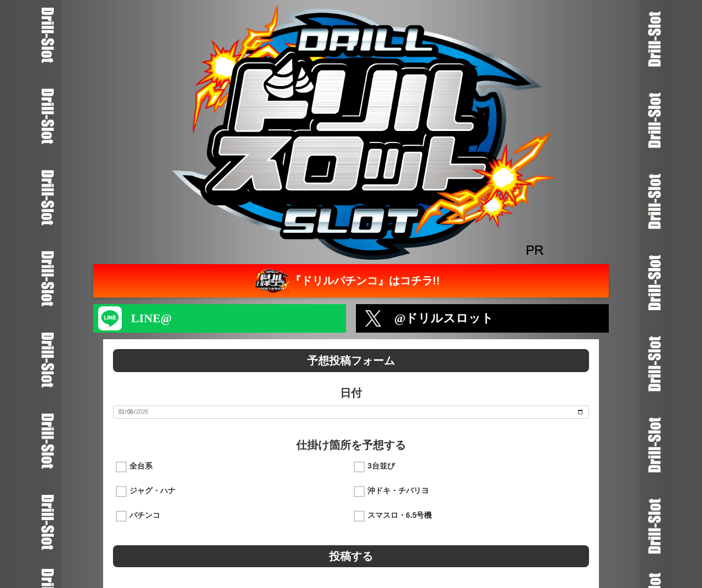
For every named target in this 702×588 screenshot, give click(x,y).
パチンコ (145, 515)
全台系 (141, 466)
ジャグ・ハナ (152, 490)
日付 (351, 393)
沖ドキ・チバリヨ (398, 490)
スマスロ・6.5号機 (400, 515)
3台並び (381, 466)
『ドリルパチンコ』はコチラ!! (346, 281)
